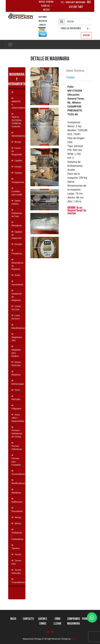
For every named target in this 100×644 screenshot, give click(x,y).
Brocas (16, 142)
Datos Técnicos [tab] (75, 71)
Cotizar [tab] (71, 77)
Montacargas (18, 382)
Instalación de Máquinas (17, 296)
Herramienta (17, 283)
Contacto (28, 619)
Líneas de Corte (16, 308)
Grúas (16, 275)
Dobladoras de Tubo (17, 213)
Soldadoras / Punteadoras (17, 534)
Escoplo (17, 244)
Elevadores (17, 224)
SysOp (74, 639)
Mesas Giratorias (16, 364)
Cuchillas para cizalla (17, 192)
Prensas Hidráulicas (17, 446)
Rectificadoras (18, 482)
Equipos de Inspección (17, 235)
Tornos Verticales (16, 571)
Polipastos (16, 407)
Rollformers (17, 500)
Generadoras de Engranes (17, 265)
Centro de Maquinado (17, 151)
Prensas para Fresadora (16, 460)
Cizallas (17, 173)
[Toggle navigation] (10, 44)
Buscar (86, 35)
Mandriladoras (18, 327)
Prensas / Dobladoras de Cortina (17, 432)
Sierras (16, 517)
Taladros (15, 547)
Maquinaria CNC (17, 337)
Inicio (13, 619)
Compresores (18, 181)
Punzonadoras (18, 473)
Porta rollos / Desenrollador (18, 418)
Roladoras (16, 491)
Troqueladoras (18, 581)
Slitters (16, 523)
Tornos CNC (16, 562)
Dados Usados (16, 202)
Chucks (16, 167)
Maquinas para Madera (16, 351)
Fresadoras (17, 252)
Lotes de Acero (16, 317)
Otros (16, 390)
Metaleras (16, 373)
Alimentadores (18, 134)
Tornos (16, 554)
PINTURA (16, 398)
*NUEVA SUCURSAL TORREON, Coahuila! (17, 120)
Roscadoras (17, 510)
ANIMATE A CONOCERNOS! (18, 103)
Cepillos (17, 161)
